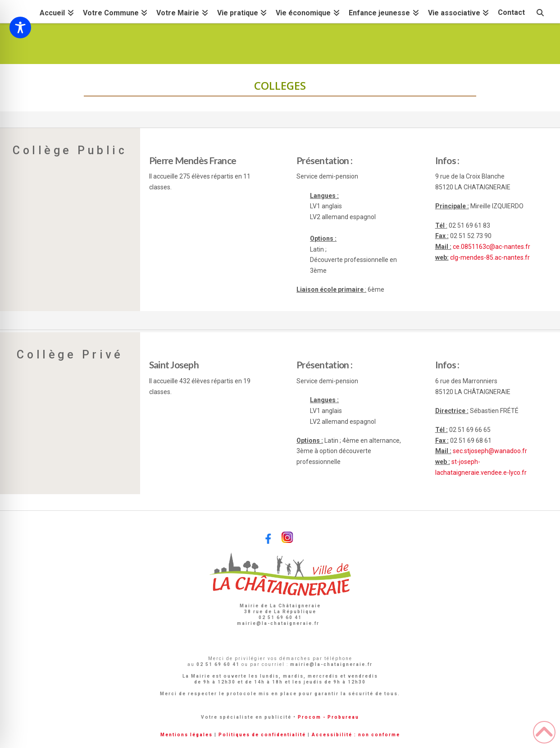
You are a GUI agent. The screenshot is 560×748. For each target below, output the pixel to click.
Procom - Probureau (328, 717)
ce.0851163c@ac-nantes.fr (492, 247)
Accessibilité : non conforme (356, 735)
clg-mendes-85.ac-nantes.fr (490, 257)
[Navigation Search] (540, 11)
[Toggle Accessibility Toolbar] (20, 28)
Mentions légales (187, 735)
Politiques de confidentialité (262, 735)
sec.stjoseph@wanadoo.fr (490, 451)
